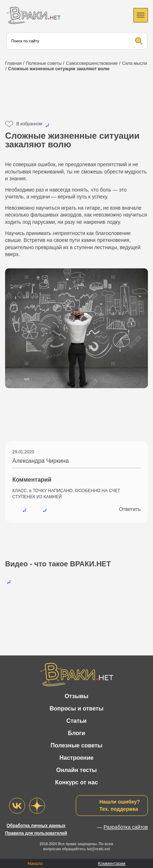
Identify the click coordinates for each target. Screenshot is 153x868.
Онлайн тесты (76, 770)
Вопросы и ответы (77, 708)
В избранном (33, 124)
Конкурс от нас (76, 782)
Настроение (76, 758)
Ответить (130, 509)
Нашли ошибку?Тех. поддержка (120, 805)
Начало (35, 864)
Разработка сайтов (126, 827)
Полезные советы (77, 745)
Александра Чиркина (41, 461)
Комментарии (112, 864)
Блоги (76, 733)
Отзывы (76, 696)
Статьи (76, 721)
